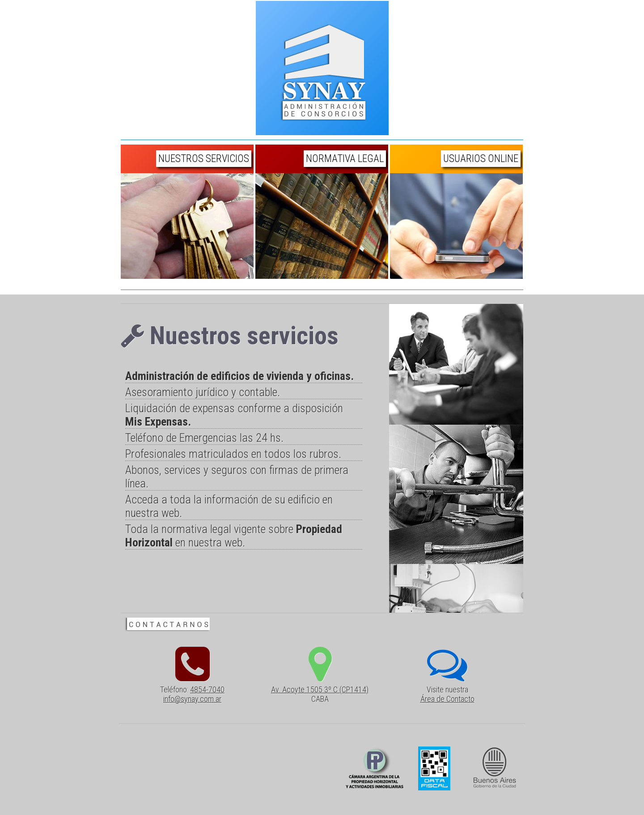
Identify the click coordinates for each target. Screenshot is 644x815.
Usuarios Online (481, 159)
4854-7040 (207, 689)
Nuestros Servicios (204, 159)
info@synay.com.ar (192, 699)
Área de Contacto (447, 699)
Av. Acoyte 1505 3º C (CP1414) (320, 689)
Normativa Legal (345, 159)
